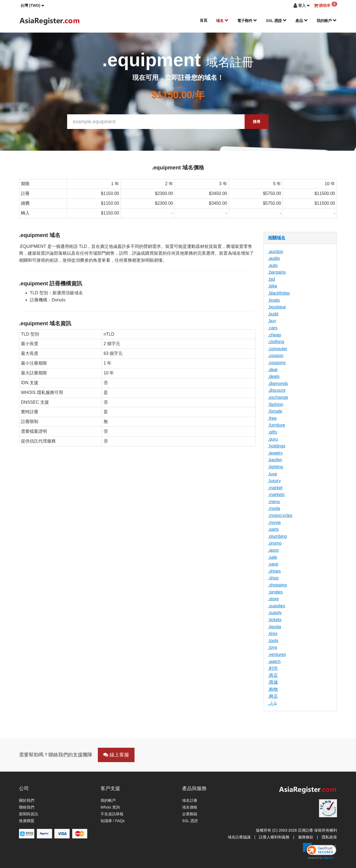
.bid (271, 279)
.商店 (273, 675)
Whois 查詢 (110, 807)
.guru (273, 439)
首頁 (204, 20)
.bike (273, 286)
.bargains (277, 272)
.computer (278, 349)
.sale (273, 557)
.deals (274, 376)
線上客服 (116, 755)
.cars (273, 328)
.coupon (276, 356)
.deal (273, 370)
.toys (273, 647)
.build (273, 314)
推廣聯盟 (27, 821)
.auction (276, 252)
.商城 (273, 682)
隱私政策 (329, 837)
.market (275, 488)
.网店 (273, 696)
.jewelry (275, 453)
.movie (274, 523)
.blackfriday (279, 293)
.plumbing (277, 536)
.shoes (274, 571)
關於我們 (27, 800)
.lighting (275, 467)
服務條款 (306, 837)
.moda (274, 508)
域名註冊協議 (239, 837)
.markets (276, 495)
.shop (273, 578)
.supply (275, 613)
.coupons (277, 363)
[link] (320, 851)
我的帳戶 (327, 21)
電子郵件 (247, 21)
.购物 (273, 689)
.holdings (277, 446)
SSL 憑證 (276, 21)
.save (273, 564)
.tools (273, 641)
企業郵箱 (190, 814)
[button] (32, 5)
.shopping (277, 585)
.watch (274, 662)
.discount (277, 390)
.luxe (273, 474)
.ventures (277, 654)
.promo (275, 543)
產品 (302, 21)
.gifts (273, 432)
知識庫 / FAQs (113, 821)
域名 (222, 21)
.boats (274, 300)
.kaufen (275, 460)
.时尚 (273, 668)
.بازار (272, 703)
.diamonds (278, 384)
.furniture (277, 425)
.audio (274, 258)
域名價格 (190, 807)
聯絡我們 (27, 807)
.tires (273, 634)
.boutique (277, 307)
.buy (272, 321)
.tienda (274, 627)
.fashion (276, 404)
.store (273, 599)
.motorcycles (280, 515)
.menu (274, 502)
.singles (275, 592)
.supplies (277, 606)
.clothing (276, 342)
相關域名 (277, 238)
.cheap (274, 335)
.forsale (275, 411)
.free (272, 418)
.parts (273, 529)
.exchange (278, 397)
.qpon (273, 550)
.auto (273, 265)
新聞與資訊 (29, 814)
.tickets (275, 620)
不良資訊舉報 (112, 814)
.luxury (274, 481)
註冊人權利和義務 (274, 837)
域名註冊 (190, 800)
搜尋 (257, 122)
